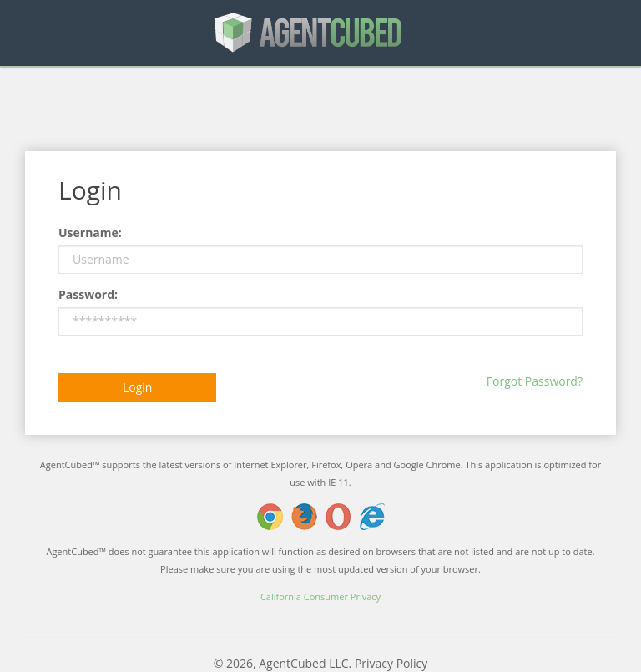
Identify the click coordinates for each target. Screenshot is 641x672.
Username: (90, 232)
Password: (88, 294)
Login (137, 387)
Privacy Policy (391, 663)
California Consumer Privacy (320, 596)
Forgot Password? (535, 381)
